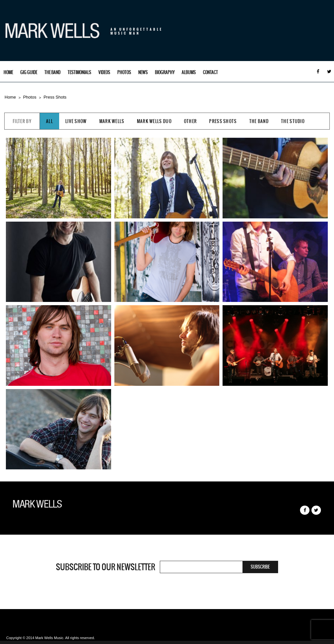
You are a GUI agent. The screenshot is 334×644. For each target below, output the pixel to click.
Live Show (76, 121)
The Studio (293, 121)
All (50, 121)
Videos (104, 72)
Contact (210, 72)
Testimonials (79, 72)
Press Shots (55, 97)
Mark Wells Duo (154, 121)
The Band (52, 72)
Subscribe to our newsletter (106, 567)
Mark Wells (112, 121)
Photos (124, 72)
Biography (165, 72)
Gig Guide (29, 72)
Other (191, 121)
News (143, 72)
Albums (189, 72)
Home (8, 72)
